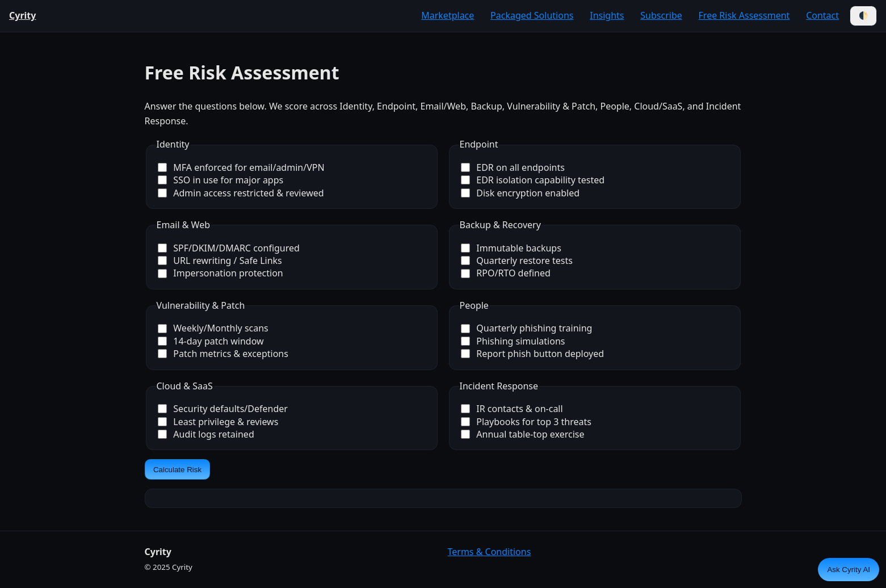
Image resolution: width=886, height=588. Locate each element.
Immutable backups (511, 248)
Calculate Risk (177, 470)
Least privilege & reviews (218, 422)
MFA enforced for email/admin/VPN (241, 167)
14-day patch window (211, 341)
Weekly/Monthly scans (213, 328)
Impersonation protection (221, 273)
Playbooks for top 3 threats (526, 422)
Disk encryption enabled (520, 193)
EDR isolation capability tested (533, 180)
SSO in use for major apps (221, 180)
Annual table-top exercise (523, 434)
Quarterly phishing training (527, 328)
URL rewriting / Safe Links (220, 261)
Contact (822, 15)
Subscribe (661, 15)
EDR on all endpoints (513, 167)
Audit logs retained (206, 434)
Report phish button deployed (533, 354)
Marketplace (448, 15)
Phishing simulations (513, 341)
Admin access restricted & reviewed (241, 193)
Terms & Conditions (490, 552)
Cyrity (22, 15)
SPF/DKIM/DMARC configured (229, 248)
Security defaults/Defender (223, 409)
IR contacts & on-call (512, 409)
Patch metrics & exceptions (223, 354)
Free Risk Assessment (744, 15)
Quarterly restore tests (517, 261)
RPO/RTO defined (506, 273)
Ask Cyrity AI (849, 570)
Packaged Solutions (532, 15)
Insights (607, 15)
